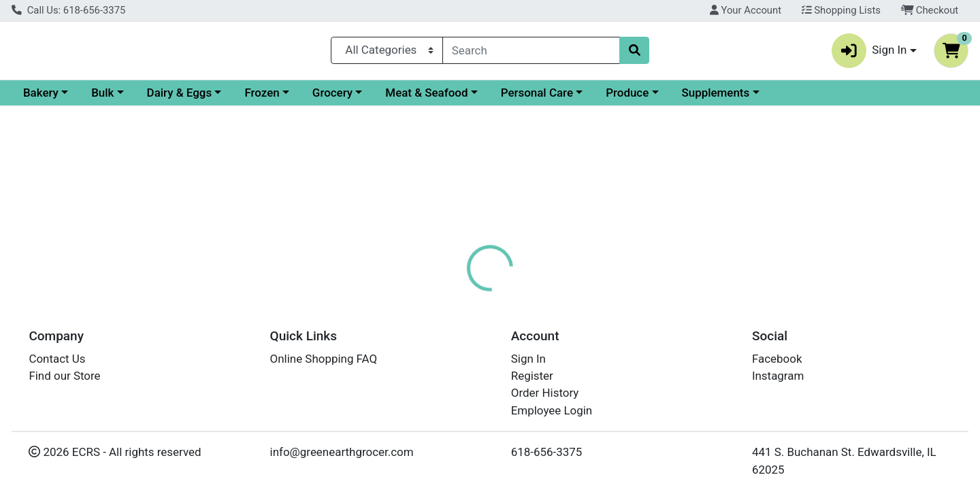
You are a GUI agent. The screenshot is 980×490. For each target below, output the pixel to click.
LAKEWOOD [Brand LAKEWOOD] (581, 400)
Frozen (379, 98)
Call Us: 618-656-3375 (68, 10)
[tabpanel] (694, 381)
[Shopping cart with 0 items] (951, 53)
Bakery (159, 98)
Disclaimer (575, 296)
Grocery (450, 98)
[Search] (531, 53)
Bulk (220, 98)
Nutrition (507, 296)
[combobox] (531, 53)
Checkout (930, 10)
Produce (745, 98)
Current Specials (66, 98)
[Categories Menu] (387, 53)
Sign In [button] (869, 53)
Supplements (834, 98)
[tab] (446, 295)
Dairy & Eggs (297, 98)
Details (446, 296)
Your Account (746, 10)
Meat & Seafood (544, 98)
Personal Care (655, 98)
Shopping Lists (841, 10)
